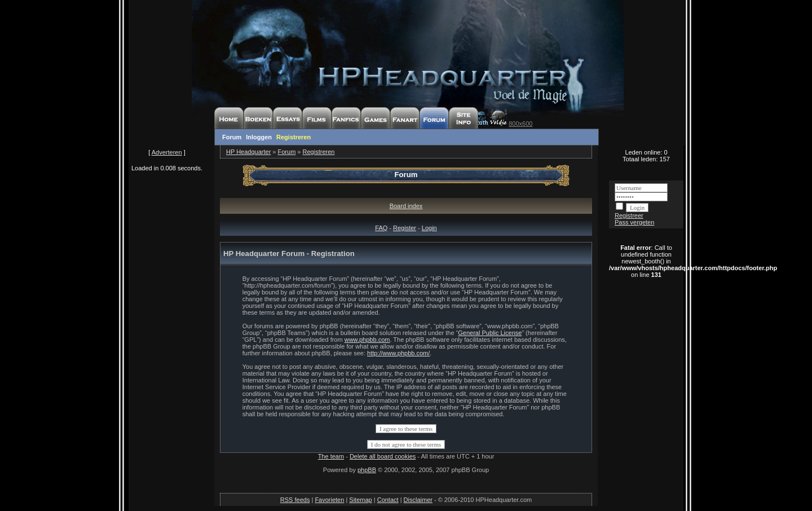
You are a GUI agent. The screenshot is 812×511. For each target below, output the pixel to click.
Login (429, 228)
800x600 (520, 124)
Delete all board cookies (383, 456)
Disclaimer (418, 500)
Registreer (629, 215)
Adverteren (167, 152)
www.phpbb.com (367, 340)
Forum (232, 137)
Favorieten (329, 500)
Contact (388, 500)
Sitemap (360, 500)
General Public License (490, 333)
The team (331, 456)
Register (405, 228)
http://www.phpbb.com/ (398, 353)
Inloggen (259, 137)
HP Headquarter (248, 152)
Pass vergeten (634, 222)
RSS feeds (295, 500)
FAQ (381, 228)
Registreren (294, 137)
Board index (406, 206)
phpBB (367, 470)
